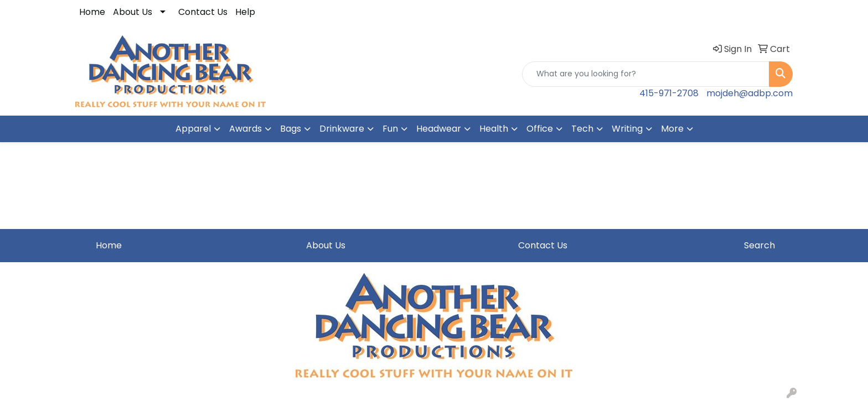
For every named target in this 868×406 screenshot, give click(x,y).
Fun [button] (390, 129)
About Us (133, 12)
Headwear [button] (439, 129)
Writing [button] (627, 129)
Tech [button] (582, 129)
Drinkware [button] (342, 129)
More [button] (672, 129)
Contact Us (203, 12)
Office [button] (540, 129)
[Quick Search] (646, 74)
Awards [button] (246, 129)
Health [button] (494, 129)
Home (92, 12)
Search (759, 245)
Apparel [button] (193, 129)
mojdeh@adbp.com (750, 93)
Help (245, 12)
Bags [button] (291, 129)
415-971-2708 (669, 93)
